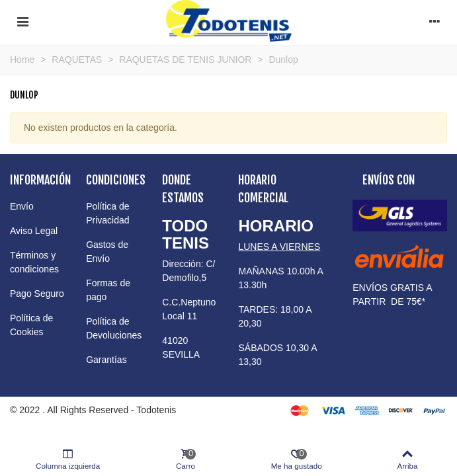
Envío (22, 206)
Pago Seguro (37, 294)
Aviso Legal (34, 231)
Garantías (106, 360)
